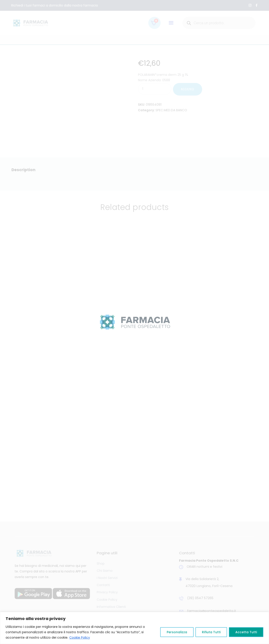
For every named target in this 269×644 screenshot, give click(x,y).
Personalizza (177, 632)
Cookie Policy (80, 637)
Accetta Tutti (246, 632)
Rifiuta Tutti (211, 632)
